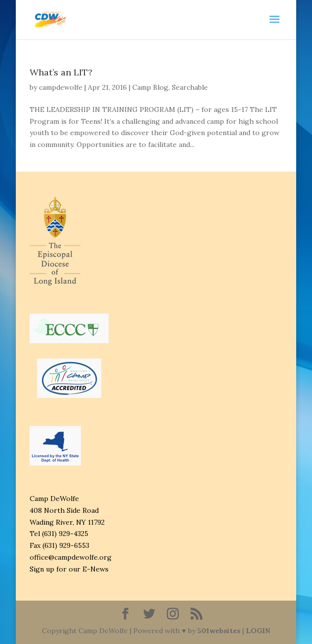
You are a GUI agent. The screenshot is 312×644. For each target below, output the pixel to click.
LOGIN (258, 631)
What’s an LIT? (61, 72)
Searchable (190, 87)
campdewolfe (61, 87)
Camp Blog (150, 87)
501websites (219, 631)
